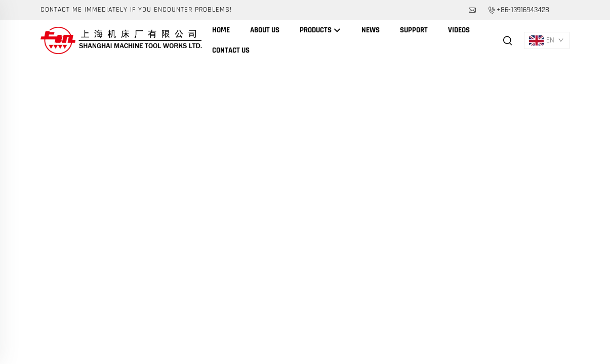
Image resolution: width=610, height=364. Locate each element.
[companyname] (121, 40)
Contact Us (231, 50)
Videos (459, 30)
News (371, 30)
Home (221, 30)
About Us (265, 30)
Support (414, 30)
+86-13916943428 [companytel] (523, 10)
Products (320, 30)
